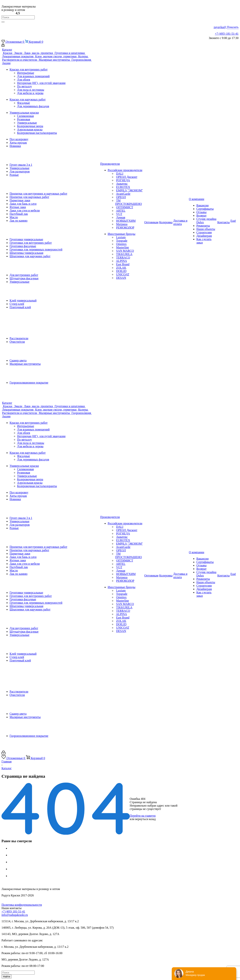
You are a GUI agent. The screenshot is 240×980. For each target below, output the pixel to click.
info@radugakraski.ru (15, 915)
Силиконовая (25, 116)
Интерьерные (26, 73)
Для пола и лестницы (31, 90)
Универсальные (27, 123)
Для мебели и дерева (30, 93)
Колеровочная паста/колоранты (37, 133)
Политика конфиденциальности (22, 905)
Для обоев (24, 80)
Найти (7, 977)
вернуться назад (145, 819)
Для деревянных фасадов (33, 106)
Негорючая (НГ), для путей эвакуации (41, 83)
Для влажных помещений (33, 76)
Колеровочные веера (30, 126)
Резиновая (24, 119)
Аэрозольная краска (30, 129)
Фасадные (24, 103)
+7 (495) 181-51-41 (227, 34)
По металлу (24, 86)
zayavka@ (226, 27)
